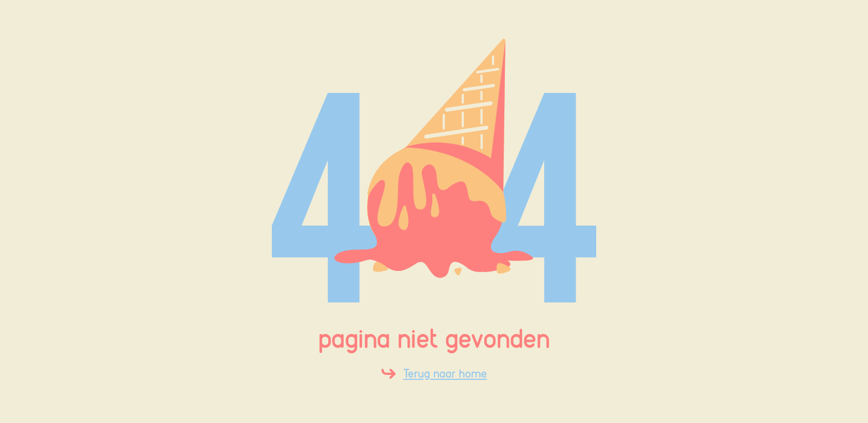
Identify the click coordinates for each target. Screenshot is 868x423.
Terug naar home (445, 374)
